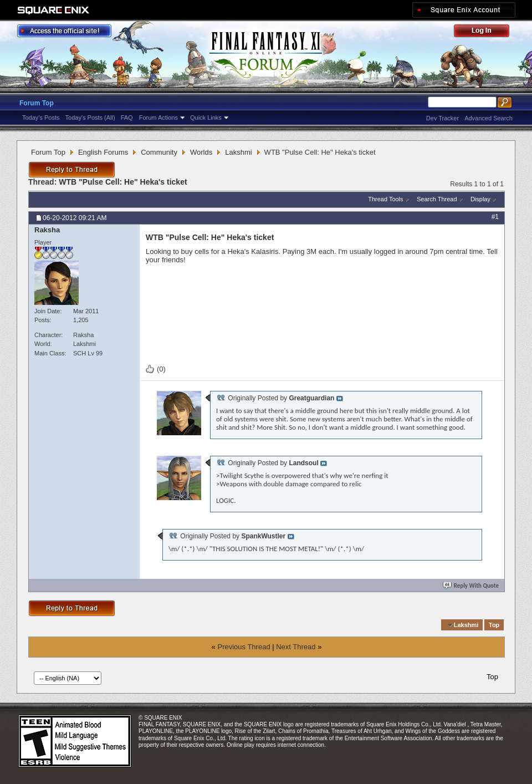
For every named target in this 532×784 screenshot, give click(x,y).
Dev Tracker (443, 118)
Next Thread (296, 647)
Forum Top (37, 103)
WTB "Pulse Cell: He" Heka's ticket (123, 182)
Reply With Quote (472, 586)
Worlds (201, 152)
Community (159, 152)
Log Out (487, 32)
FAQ (127, 118)
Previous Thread (244, 647)
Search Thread (437, 199)
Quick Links (206, 118)
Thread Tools (385, 199)
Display (480, 199)
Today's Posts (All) (90, 118)
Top (494, 625)
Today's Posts (41, 118)
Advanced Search (488, 118)
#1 (495, 217)
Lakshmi (238, 152)
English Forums (103, 152)
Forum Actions (158, 118)
